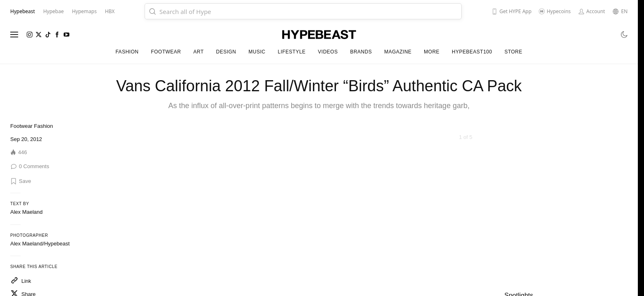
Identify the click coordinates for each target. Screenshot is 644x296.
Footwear (21, 126)
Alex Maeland (26, 212)
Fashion (44, 126)
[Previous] (191, 231)
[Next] (476, 231)
